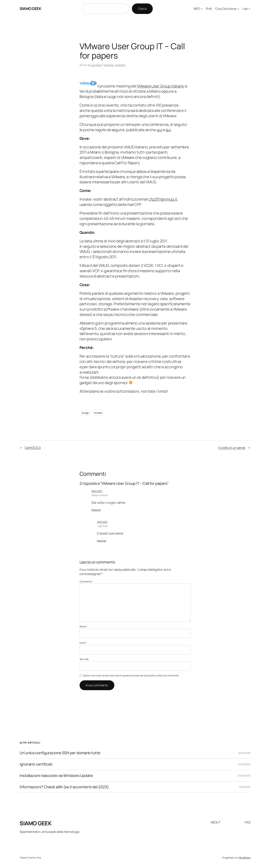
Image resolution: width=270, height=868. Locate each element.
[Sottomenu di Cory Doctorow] (238, 9)
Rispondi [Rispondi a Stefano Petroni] (96, 510)
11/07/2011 (102, 522)
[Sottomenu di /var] (249, 9)
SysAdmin (120, 65)
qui (159, 130)
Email (83, 643)
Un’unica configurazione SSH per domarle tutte (60, 753)
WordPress (245, 858)
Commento (86, 581)
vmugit (85, 413)
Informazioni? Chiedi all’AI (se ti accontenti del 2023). (65, 787)
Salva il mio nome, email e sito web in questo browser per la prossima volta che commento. (131, 675)
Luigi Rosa (96, 65)
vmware (98, 413)
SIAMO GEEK (30, 9)
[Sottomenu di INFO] (202, 9)
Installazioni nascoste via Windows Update (56, 776)
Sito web (84, 659)
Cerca (142, 9)
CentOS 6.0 (33, 448)
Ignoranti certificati (36, 764)
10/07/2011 (97, 491)
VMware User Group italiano (160, 86)
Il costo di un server (232, 448)
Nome (83, 626)
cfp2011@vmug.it (163, 199)
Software (109, 65)
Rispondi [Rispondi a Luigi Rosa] (102, 541)
